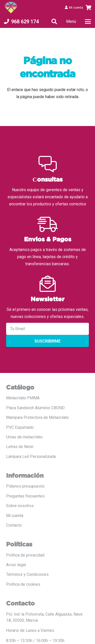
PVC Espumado (20, 427)
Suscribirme (48, 341)
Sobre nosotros (20, 506)
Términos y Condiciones (27, 574)
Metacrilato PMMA (23, 398)
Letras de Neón (20, 447)
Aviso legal (16, 565)
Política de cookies (23, 584)
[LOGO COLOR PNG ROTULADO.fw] (11, 8)
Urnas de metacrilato (24, 437)
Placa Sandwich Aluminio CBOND (35, 408)
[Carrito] (89, 8)
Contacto (14, 525)
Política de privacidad (25, 555)
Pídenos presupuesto (25, 486)
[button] (54, 22)
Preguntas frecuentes (25, 496)
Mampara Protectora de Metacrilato (37, 417)
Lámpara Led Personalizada (31, 457)
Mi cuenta (15, 516)
